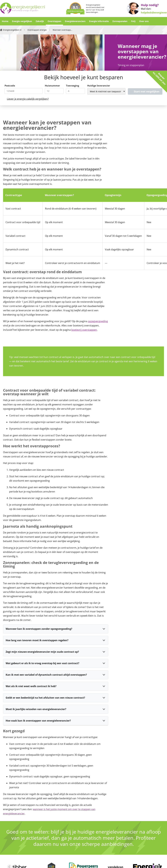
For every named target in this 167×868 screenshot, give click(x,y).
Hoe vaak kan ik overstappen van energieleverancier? (38, 721)
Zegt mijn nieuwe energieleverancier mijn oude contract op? (42, 652)
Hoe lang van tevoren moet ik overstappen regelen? (37, 640)
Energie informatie (99, 21)
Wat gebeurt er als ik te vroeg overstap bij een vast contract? (42, 663)
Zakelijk (40, 21)
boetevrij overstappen (84, 330)
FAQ (133, 21)
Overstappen (54, 21)
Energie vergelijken (22, 21)
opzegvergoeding (98, 321)
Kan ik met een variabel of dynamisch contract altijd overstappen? (46, 675)
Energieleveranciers (75, 21)
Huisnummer (52, 86)
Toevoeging (72, 86)
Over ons (144, 21)
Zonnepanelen (120, 21)
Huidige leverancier (99, 86)
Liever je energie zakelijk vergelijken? (28, 99)
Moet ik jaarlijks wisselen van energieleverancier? (36, 709)
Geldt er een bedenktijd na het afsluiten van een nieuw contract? (45, 698)
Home (5, 21)
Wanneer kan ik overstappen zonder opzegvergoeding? (39, 629)
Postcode (10, 86)
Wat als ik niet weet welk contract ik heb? (31, 686)
